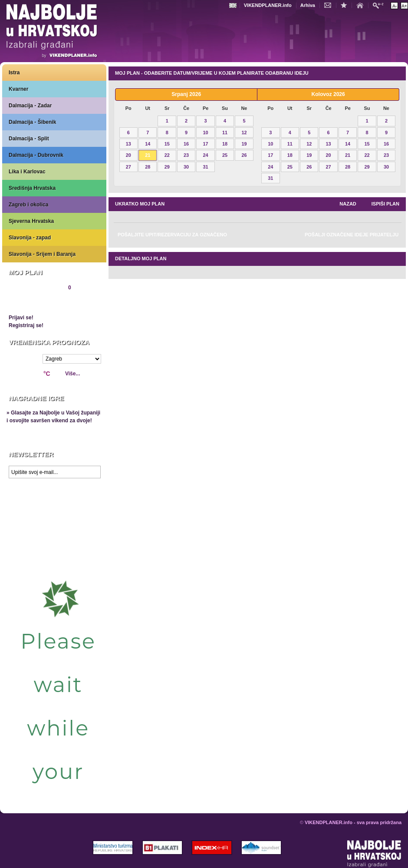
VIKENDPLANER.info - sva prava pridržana (353, 822)
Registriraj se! (26, 325)
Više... (72, 374)
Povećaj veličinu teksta (404, 6)
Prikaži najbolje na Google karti (54, 534)
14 (148, 144)
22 (167, 155)
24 (206, 155)
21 (148, 155)
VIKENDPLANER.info (268, 5)
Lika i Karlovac (27, 172)
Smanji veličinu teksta (394, 6)
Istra (14, 73)
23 (186, 155)
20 (128, 155)
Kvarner (18, 89)
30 (186, 167)
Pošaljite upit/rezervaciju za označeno (172, 235)
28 (148, 167)
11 (225, 133)
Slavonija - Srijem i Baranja (42, 254)
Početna (362, 5)
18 (225, 144)
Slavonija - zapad (30, 238)
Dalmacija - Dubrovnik (36, 155)
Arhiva (308, 5)
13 (128, 144)
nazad (348, 204)
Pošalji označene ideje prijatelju (352, 235)
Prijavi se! (21, 318)
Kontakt (330, 5)
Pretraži (380, 5)
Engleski (234, 5)
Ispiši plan (385, 204)
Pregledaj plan (35, 302)
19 (244, 144)
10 (206, 133)
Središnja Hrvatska (32, 188)
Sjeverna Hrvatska (31, 221)
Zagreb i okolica (28, 205)
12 (244, 133)
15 (167, 144)
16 (186, 144)
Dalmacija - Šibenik (32, 122)
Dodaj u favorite (346, 5)
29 (167, 167)
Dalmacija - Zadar (30, 106)
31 (206, 167)
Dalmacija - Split (29, 139)
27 (128, 167)
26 (244, 155)
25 (225, 155)
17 (206, 144)
